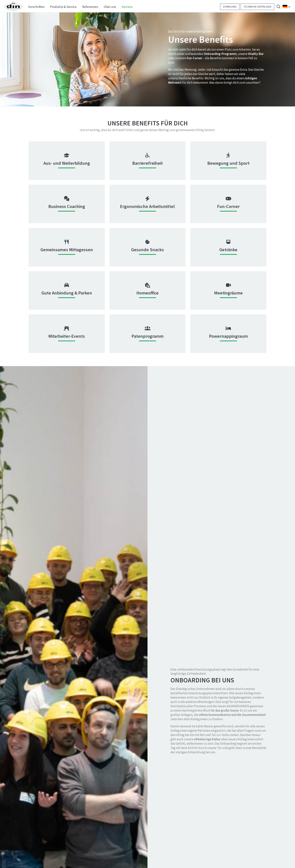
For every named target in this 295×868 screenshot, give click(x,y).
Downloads (230, 7)
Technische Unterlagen (257, 7)
